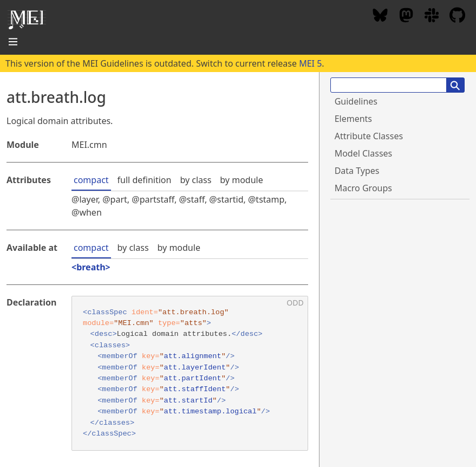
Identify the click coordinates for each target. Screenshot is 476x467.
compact (91, 180)
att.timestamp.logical (210, 411)
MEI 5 (310, 63)
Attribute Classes (369, 136)
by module (241, 180)
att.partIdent (193, 378)
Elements (353, 119)
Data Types (357, 171)
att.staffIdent (195, 389)
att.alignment (193, 356)
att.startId (188, 401)
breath (91, 267)
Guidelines (356, 101)
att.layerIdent (195, 368)
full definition (145, 180)
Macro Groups (363, 188)
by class (195, 180)
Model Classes (364, 153)
